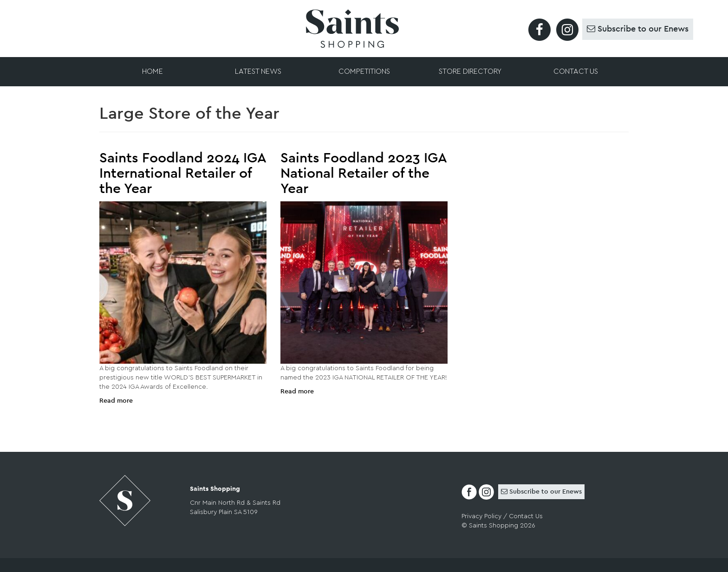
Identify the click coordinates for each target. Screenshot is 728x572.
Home (153, 71)
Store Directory (470, 71)
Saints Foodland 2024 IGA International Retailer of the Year (183, 174)
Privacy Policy (481, 516)
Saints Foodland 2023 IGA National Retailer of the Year (364, 174)
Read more (116, 401)
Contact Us (576, 71)
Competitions (364, 71)
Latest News (258, 71)
